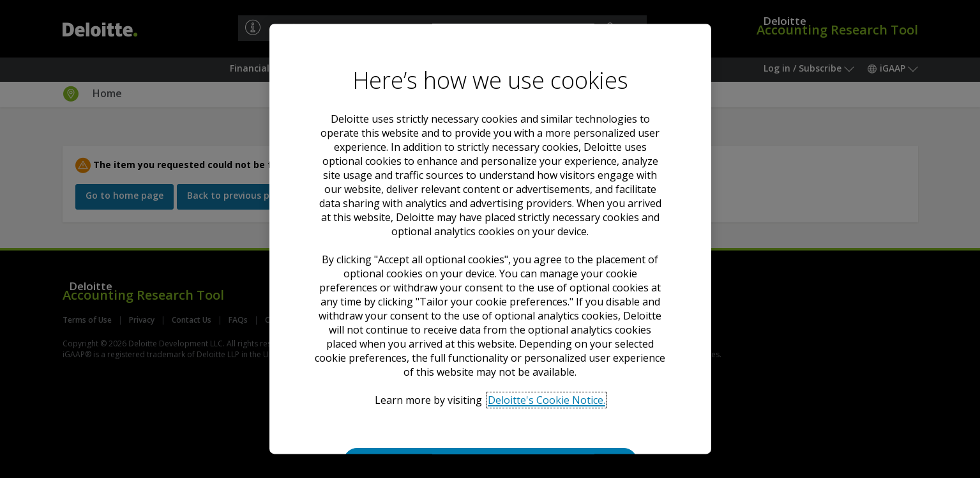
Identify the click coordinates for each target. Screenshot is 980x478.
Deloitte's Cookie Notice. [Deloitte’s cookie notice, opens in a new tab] (547, 400)
